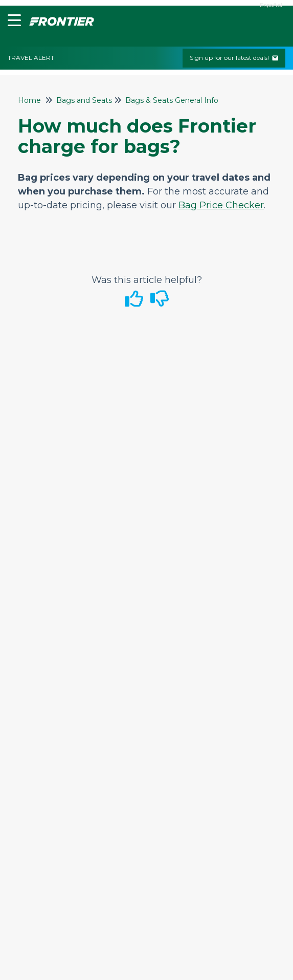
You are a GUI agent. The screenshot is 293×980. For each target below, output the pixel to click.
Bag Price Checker (221, 205)
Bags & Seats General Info (172, 100)
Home (29, 100)
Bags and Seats (84, 100)
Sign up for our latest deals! (234, 58)
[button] (12, 22)
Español (271, 5)
